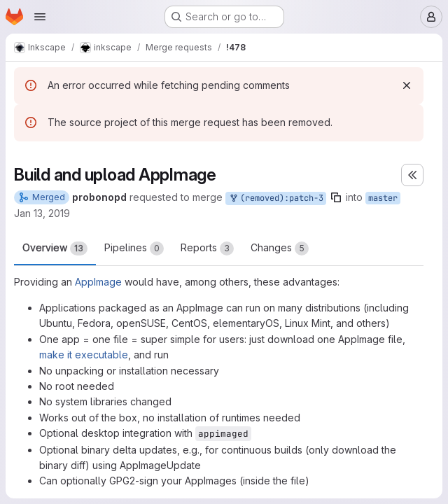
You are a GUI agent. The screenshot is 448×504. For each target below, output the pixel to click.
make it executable (84, 355)
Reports (207, 248)
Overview (55, 248)
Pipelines (134, 248)
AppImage (98, 282)
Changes (280, 248)
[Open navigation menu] (40, 17)
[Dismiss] (407, 85)
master (383, 198)
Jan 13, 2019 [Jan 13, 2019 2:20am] (42, 213)
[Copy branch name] (336, 197)
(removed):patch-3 (276, 198)
